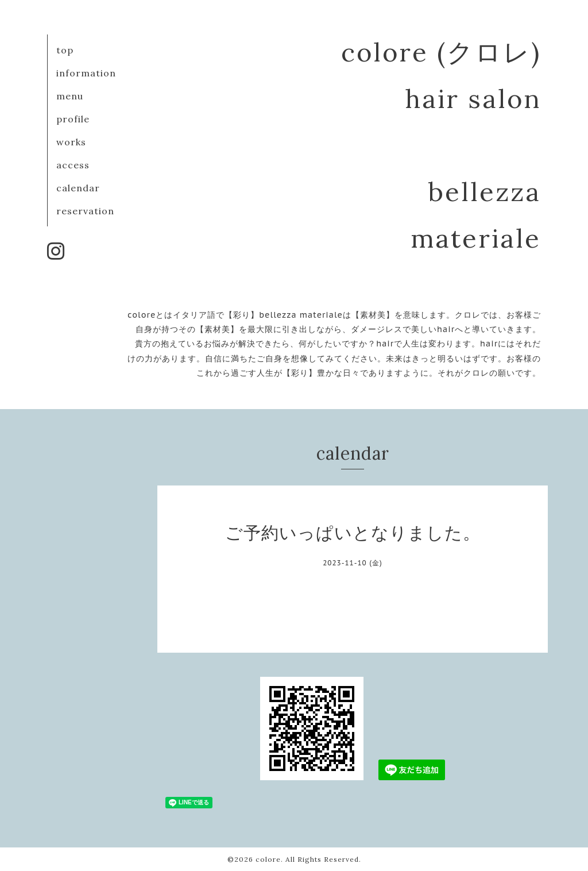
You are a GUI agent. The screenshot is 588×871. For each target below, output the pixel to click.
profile (73, 119)
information (86, 73)
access (73, 165)
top (65, 50)
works (71, 142)
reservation (85, 211)
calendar (78, 188)
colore (268, 859)
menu (70, 96)
